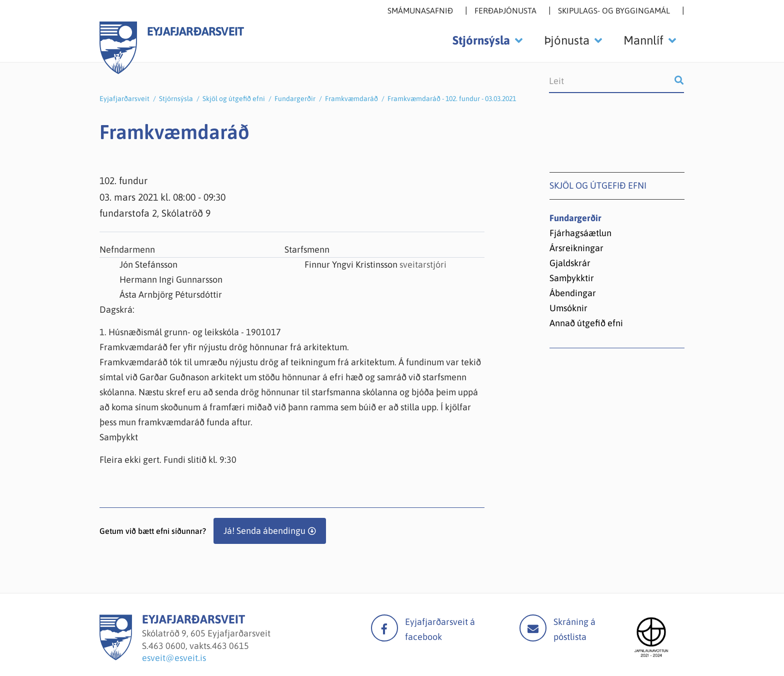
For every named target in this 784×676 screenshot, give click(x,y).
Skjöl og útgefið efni (234, 99)
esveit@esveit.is (174, 658)
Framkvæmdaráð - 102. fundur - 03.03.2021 (452, 99)
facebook (384, 628)
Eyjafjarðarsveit (124, 99)
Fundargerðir (295, 99)
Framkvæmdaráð (351, 99)
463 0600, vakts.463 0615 (199, 646)
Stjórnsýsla (176, 99)
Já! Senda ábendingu (264, 531)
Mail (533, 628)
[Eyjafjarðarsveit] (116, 657)
